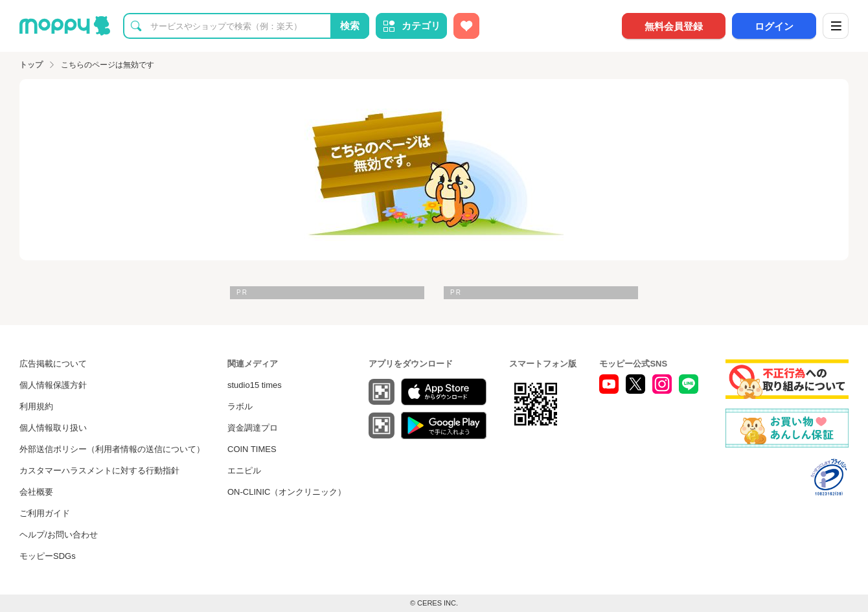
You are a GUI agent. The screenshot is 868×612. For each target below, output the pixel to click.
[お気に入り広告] (466, 26)
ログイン (774, 26)
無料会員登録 (674, 26)
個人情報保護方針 (53, 385)
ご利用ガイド (45, 513)
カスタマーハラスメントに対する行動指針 (99, 470)
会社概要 (36, 492)
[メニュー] (836, 26)
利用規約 (36, 406)
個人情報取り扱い (53, 428)
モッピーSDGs (48, 556)
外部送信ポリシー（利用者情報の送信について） (112, 449)
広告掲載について (53, 364)
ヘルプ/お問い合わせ (59, 535)
